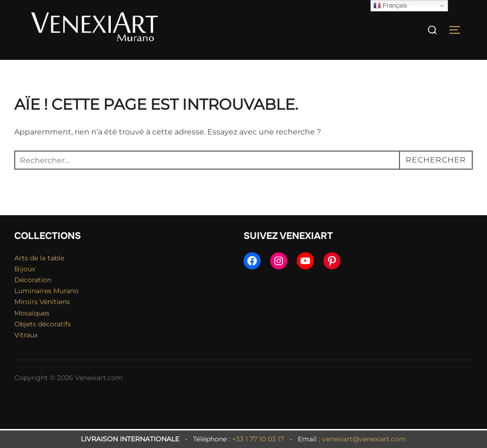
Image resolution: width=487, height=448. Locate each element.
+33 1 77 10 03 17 (258, 439)
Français (390, 6)
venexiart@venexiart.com (364, 439)
